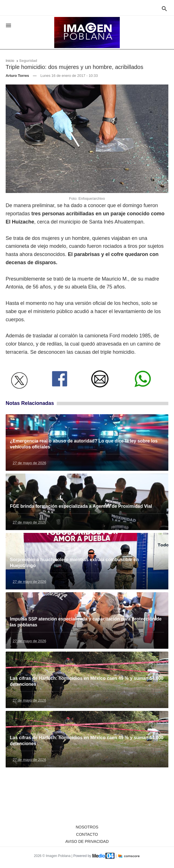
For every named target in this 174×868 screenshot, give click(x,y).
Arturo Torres (17, 76)
